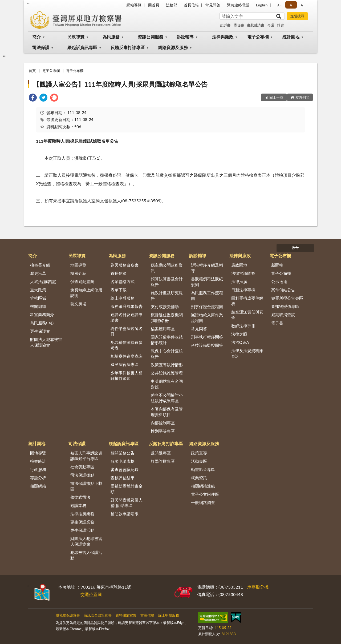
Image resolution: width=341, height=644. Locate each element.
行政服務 (38, 469)
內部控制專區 (163, 423)
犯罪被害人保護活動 (86, 555)
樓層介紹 (78, 273)
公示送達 (279, 281)
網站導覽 (134, 5)
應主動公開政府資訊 (167, 268)
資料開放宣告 (126, 615)
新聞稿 (277, 265)
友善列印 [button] (302, 97)
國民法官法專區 (125, 364)
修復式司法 (80, 497)
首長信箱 (191, 5)
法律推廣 (239, 281)
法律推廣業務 (82, 514)
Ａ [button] (291, 5)
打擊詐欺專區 (163, 461)
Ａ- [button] (279, 5)
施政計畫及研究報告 (167, 295)
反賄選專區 (161, 453)
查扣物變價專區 (285, 306)
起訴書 (225, 25)
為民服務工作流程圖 (207, 295)
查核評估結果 (123, 478)
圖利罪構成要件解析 (247, 301)
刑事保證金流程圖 (207, 307)
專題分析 (38, 478)
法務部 (172, 5)
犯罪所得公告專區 (287, 298)
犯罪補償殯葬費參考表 (127, 345)
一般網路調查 (203, 502)
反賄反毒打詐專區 (128, 47)
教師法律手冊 (243, 326)
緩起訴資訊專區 (82, 47)
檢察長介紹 (40, 265)
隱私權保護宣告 (68, 615)
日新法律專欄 (243, 290)
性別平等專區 (163, 431)
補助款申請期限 (125, 514)
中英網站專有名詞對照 (167, 384)
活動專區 (199, 461)
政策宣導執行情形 (167, 365)
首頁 (32, 71)
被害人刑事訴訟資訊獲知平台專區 (86, 456)
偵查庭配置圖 (82, 281)
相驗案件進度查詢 (127, 356)
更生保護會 (40, 331)
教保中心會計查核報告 (167, 354)
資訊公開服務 (151, 37)
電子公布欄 (258, 37)
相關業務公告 (123, 453)
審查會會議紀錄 (125, 469)
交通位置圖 (91, 594)
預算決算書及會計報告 (167, 282)
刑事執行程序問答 (207, 337)
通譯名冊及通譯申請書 (127, 317)
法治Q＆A (240, 342)
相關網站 (38, 486)
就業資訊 (199, 478)
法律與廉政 (223, 37)
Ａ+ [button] (303, 5)
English (262, 5)
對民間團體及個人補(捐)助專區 (127, 503)
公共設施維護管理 (167, 373)
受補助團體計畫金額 (127, 489)
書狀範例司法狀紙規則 (207, 282)
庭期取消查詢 (283, 315)
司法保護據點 (82, 475)
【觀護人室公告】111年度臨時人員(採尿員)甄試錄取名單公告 (120, 84)
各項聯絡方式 (123, 281)
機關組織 (38, 306)
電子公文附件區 (205, 494)
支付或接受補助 (165, 307)
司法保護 (41, 47)
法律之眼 (239, 334)
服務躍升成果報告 (127, 306)
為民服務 (111, 37)
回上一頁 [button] (276, 97)
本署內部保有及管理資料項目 (167, 412)
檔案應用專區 (163, 329)
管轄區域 (38, 298)
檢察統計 (38, 461)
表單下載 (119, 290)
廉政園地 (239, 265)
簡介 (36, 37)
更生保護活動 (82, 530)
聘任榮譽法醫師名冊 (127, 331)
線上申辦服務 (123, 298)
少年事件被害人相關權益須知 (127, 375)
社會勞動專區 (82, 467)
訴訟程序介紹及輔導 (207, 268)
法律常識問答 (243, 273)
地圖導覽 (78, 265)
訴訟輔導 (185, 37)
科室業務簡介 (42, 315)
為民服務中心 (42, 323)
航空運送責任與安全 (247, 315)
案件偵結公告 (283, 290)
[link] (33, 98)
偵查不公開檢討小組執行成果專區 (167, 398)
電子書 (277, 323)
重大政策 (38, 290)
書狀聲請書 (256, 25)
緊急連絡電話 (238, 5)
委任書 (239, 25)
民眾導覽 (76, 37)
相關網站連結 (203, 486)
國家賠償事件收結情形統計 (167, 340)
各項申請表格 (123, 461)
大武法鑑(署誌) (43, 281)
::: (28, 4)
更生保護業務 (82, 522)
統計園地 (291, 37)
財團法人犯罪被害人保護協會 (46, 342)
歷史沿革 (38, 273)
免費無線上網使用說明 (86, 293)
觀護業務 (78, 505)
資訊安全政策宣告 (98, 615)
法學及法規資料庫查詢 (247, 353)
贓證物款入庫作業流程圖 (207, 318)
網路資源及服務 (173, 47)
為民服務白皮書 (125, 265)
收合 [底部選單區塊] (295, 248)
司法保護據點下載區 (86, 486)
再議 (271, 25)
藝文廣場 (78, 304)
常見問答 (213, 5)
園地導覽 (38, 453)
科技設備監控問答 (207, 345)
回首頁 (154, 5)
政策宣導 (199, 453)
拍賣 (281, 25)
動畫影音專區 (203, 469)
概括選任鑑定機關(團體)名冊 (167, 318)
